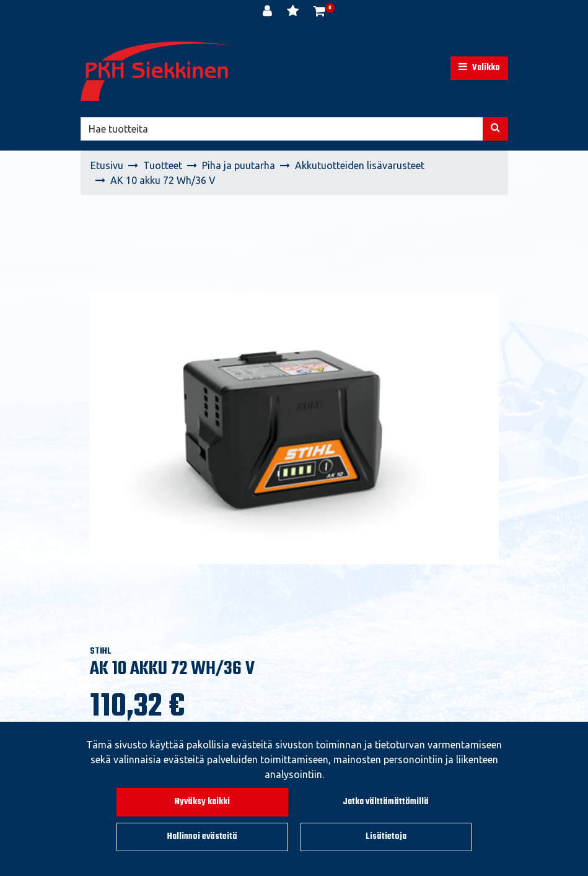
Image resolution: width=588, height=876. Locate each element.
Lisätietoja (386, 837)
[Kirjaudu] (269, 12)
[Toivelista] (294, 12)
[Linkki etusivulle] (158, 71)
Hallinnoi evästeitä (202, 837)
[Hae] (282, 129)
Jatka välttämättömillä (386, 802)
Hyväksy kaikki (202, 802)
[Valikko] (479, 68)
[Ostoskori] (319, 12)
